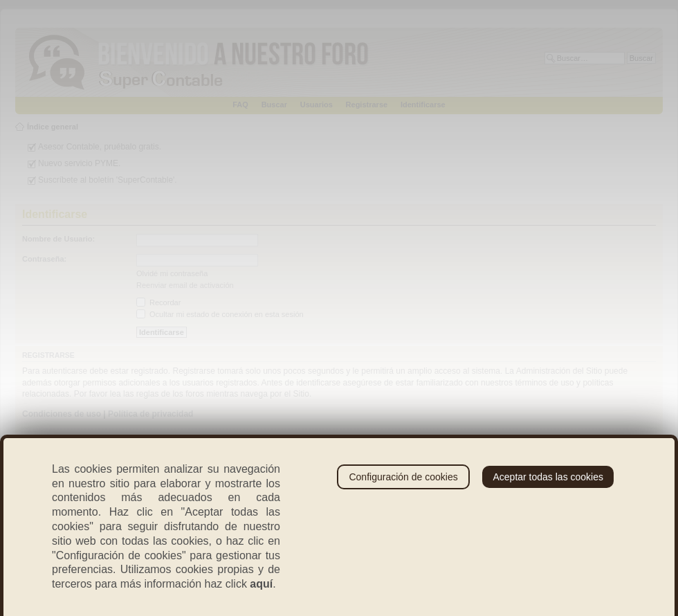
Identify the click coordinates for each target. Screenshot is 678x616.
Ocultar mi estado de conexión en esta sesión (220, 314)
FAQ (240, 105)
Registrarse (367, 105)
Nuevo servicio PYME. (79, 163)
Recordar (158, 302)
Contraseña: (44, 259)
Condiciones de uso (62, 414)
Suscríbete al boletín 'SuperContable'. (108, 180)
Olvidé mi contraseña (172, 273)
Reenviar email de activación (185, 285)
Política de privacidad (150, 414)
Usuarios (317, 105)
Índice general (53, 127)
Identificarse (423, 105)
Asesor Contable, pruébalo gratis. (100, 147)
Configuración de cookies (403, 477)
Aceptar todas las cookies (548, 477)
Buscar (274, 105)
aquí (261, 584)
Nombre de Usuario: (58, 239)
